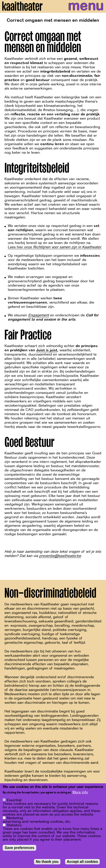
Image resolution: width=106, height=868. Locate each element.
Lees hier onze (55, 247)
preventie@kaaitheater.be (60, 556)
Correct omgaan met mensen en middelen (53, 20)
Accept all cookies (83, 863)
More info (80, 793)
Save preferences (20, 849)
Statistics (14, 826)
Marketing (15, 819)
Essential (14, 801)
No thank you (47, 863)
